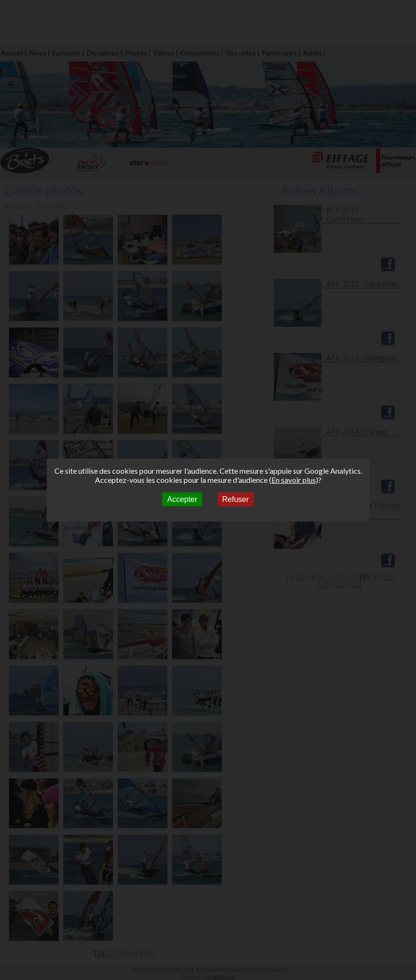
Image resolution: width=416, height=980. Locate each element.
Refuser (236, 499)
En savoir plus (294, 480)
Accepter (182, 499)
